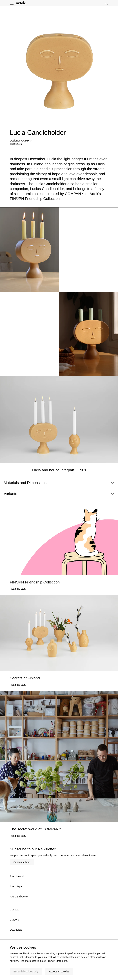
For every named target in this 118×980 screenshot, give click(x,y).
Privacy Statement (57, 961)
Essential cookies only (26, 972)
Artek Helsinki (18, 876)
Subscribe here (22, 862)
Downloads (16, 930)
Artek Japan (17, 886)
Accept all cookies (59, 972)
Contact (14, 910)
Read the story (18, 589)
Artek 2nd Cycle (19, 897)
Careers (14, 920)
